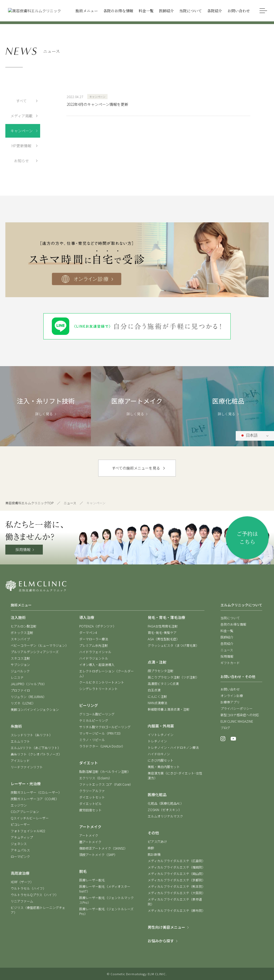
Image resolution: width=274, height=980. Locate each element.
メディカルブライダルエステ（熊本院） (176, 886)
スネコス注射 (20, 658)
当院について (230, 618)
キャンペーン (22, 131)
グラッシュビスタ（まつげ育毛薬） (173, 645)
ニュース (70, 503)
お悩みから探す (161, 941)
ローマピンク (20, 856)
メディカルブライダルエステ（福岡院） (176, 867)
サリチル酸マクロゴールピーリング (105, 727)
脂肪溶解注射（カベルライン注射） (105, 771)
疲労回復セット (90, 810)
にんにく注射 (157, 696)
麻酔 (151, 848)
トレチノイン (157, 741)
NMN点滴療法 (157, 703)
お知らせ (21, 161)
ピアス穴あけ (157, 841)
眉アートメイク (90, 842)
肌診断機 (154, 854)
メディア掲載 (22, 116)
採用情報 (23, 549)
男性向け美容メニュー (166, 927)
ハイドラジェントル (94, 658)
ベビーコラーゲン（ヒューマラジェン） (40, 645)
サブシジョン (20, 665)
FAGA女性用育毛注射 (163, 626)
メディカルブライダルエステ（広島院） (176, 861)
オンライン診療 (232, 696)
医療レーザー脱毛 (92, 880)
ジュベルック (20, 671)
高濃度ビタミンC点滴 (163, 683)
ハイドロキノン (159, 754)
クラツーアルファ (92, 791)
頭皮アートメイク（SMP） (98, 855)
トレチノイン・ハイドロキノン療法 (173, 747)
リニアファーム (22, 901)
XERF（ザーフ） (22, 882)
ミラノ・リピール (92, 740)
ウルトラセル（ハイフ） (28, 888)
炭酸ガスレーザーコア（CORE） (35, 799)
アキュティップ (22, 837)
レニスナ (17, 677)
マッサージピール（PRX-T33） (101, 733)
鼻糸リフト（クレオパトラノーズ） (36, 754)
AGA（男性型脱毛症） (164, 639)
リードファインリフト (27, 767)
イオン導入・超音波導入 (97, 665)
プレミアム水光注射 (94, 645)
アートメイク (89, 835)
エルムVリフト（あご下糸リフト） (36, 748)
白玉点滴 (154, 690)
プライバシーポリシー (237, 708)
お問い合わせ (230, 689)
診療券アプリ (230, 702)
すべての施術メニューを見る (136, 468)
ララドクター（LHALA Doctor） (102, 746)
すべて (21, 101)
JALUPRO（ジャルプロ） (29, 684)
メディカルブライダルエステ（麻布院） (176, 910)
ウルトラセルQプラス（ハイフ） (35, 895)
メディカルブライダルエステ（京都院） (176, 880)
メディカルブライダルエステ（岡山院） (176, 874)
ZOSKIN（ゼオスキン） (165, 810)
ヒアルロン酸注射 (24, 626)
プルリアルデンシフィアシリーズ (35, 652)
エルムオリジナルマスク (165, 816)
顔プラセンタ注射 (161, 671)
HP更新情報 (21, 146)
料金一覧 (227, 631)
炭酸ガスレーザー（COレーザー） (36, 792)
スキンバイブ (20, 639)
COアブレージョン (25, 811)
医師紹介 (227, 637)
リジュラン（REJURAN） (28, 697)
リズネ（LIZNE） (23, 703)
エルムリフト (20, 741)
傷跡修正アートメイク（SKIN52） (103, 848)
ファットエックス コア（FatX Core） (106, 784)
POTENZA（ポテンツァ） (98, 626)
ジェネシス (19, 844)
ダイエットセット (92, 797)
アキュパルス (20, 850)
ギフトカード (230, 663)
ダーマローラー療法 (94, 639)
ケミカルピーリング (94, 720)
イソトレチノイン (161, 735)
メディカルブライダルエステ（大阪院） (176, 893)
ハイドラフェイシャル (95, 652)
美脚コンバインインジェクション (35, 709)
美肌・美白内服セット (164, 767)
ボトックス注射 (22, 632)
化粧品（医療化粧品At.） (166, 803)
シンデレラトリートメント (98, 689)
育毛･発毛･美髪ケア (162, 632)
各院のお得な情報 (233, 624)
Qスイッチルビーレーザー (30, 818)
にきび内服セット (161, 760)
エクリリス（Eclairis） (96, 778)
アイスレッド (20, 760)
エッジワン (19, 805)
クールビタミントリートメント (102, 682)
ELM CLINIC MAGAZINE (237, 721)
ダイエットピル (90, 803)
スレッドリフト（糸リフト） (32, 735)
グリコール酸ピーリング (97, 714)
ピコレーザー (20, 824)
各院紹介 (227, 643)
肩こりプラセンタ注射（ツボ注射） (173, 677)
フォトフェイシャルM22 (28, 831)
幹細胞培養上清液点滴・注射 (169, 709)
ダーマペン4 (88, 632)
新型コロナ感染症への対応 (240, 715)
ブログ (225, 728)
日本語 (249, 436)
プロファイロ (20, 690)
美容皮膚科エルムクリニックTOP (29, 503)
